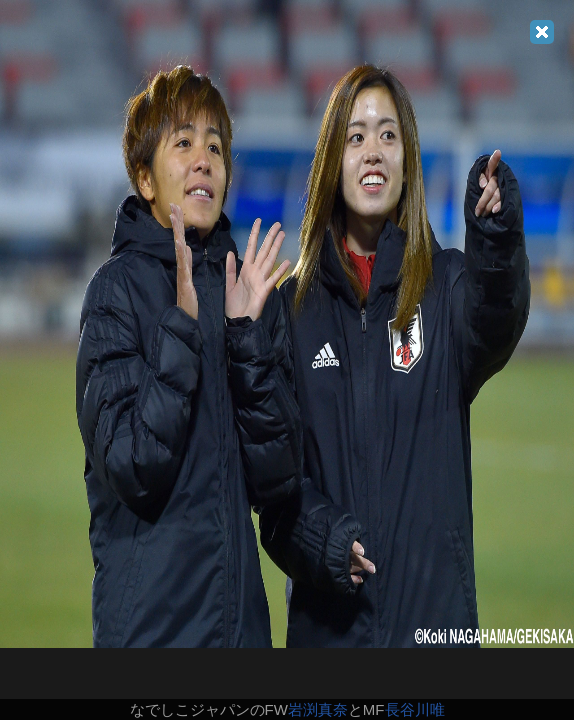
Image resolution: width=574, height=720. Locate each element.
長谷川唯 (415, 709)
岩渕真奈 (318, 709)
